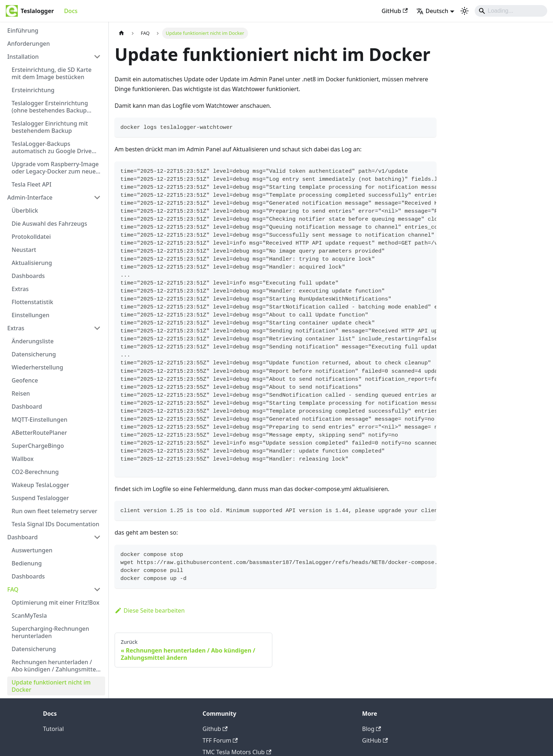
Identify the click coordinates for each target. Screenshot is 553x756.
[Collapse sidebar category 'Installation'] (97, 57)
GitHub (395, 11)
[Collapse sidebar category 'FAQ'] (97, 589)
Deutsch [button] (432, 11)
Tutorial (53, 729)
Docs (71, 11)
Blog (372, 729)
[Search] (511, 11)
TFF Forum (220, 740)
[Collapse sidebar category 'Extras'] (97, 328)
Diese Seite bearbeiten (150, 610)
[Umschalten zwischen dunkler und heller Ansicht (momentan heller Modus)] (465, 11)
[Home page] (121, 33)
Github (215, 729)
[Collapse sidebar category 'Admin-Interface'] (97, 197)
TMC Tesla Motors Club (237, 752)
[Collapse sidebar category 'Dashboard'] (97, 537)
